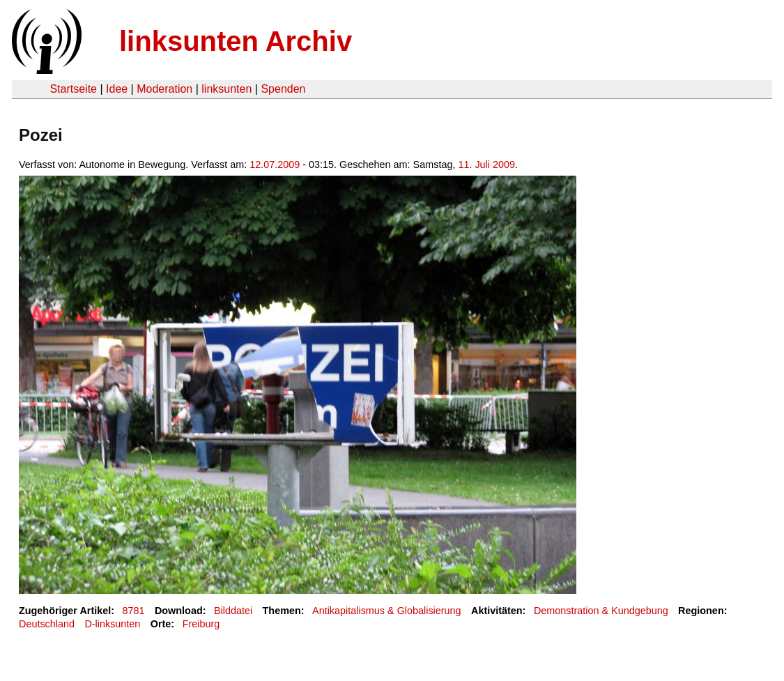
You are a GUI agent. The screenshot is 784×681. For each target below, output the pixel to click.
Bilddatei (233, 611)
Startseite (73, 89)
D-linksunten (112, 624)
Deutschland (47, 624)
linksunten (226, 89)
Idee (117, 89)
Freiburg (201, 624)
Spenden (283, 89)
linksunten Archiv (236, 41)
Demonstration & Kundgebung (601, 611)
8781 (134, 611)
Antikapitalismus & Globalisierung (387, 611)
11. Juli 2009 (486, 164)
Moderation (164, 89)
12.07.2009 (275, 164)
